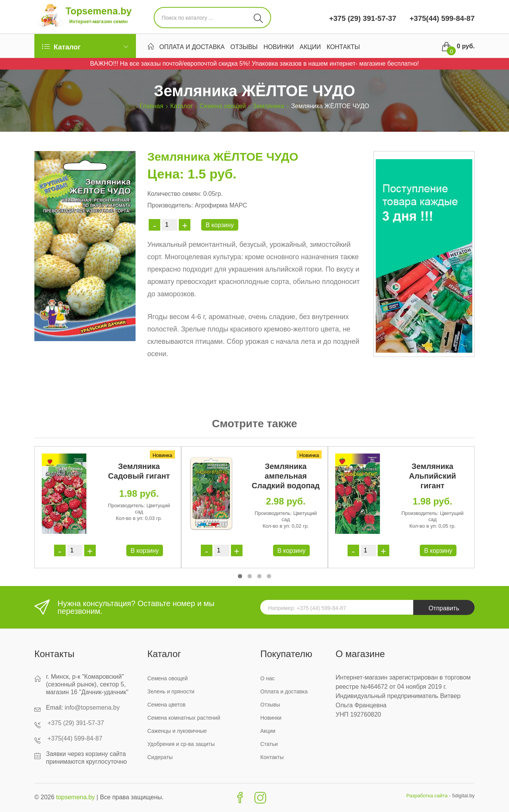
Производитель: (170, 205)
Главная (152, 106)
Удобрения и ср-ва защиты (181, 744)
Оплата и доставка (192, 47)
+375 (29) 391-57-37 (363, 18)
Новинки (279, 47)
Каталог (182, 106)
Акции (310, 47)
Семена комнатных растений (184, 718)
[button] (240, 576)
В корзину (220, 225)
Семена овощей (223, 106)
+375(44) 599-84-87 (441, 18)
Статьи (269, 744)
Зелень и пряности (171, 691)
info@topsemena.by (92, 708)
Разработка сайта (427, 796)
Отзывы (244, 47)
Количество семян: (174, 194)
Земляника (268, 106)
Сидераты (160, 757)
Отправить (444, 608)
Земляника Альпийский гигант (433, 476)
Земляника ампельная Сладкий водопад (286, 476)
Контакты (343, 47)
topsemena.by (76, 797)
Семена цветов (167, 705)
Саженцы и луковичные (177, 731)
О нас (267, 678)
